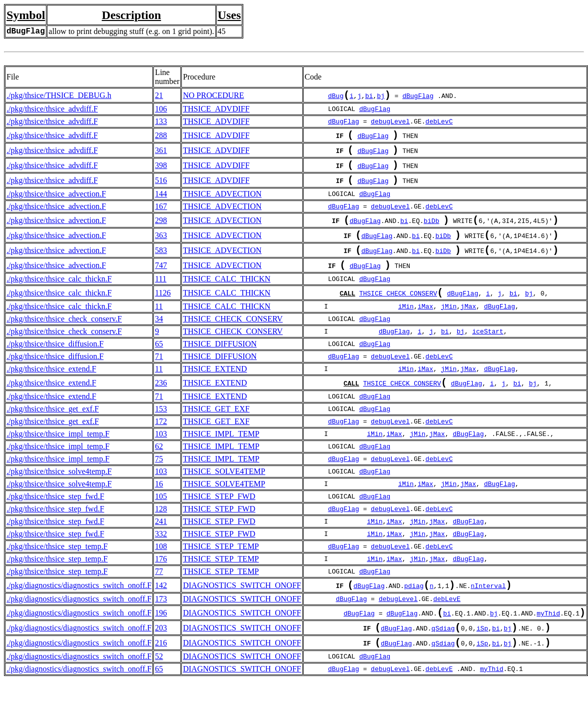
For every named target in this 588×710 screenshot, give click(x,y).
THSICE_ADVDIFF (216, 111)
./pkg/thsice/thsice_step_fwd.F (55, 518)
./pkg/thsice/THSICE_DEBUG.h (59, 96)
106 (161, 111)
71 (159, 376)
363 (161, 248)
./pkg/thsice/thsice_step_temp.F (57, 568)
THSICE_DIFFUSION (220, 364)
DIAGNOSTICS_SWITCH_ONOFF (242, 608)
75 (159, 481)
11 (159, 326)
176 (161, 581)
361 (161, 155)
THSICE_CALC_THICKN (227, 297)
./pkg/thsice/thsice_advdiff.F (52, 111)
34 (159, 339)
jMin (449, 326)
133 (161, 123)
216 (161, 672)
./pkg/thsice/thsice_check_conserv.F (64, 339)
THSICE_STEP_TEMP (221, 568)
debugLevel (390, 123)
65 (159, 364)
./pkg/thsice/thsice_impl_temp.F (58, 456)
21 (159, 96)
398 (161, 172)
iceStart (488, 351)
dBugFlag (418, 97)
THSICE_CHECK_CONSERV (398, 313)
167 (161, 216)
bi (369, 97)
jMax (468, 326)
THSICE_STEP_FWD (219, 518)
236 (161, 404)
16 (159, 506)
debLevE (447, 623)
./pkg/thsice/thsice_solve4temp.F (59, 493)
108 (161, 568)
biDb (431, 232)
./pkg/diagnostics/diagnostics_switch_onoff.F (79, 608)
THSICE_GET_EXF (216, 431)
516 (161, 189)
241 (161, 543)
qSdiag (443, 656)
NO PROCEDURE (213, 96)
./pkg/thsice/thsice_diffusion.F (55, 364)
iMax (425, 326)
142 (161, 608)
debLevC (439, 123)
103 (161, 456)
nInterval (488, 609)
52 (159, 686)
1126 (163, 312)
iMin (406, 326)
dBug (336, 97)
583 (161, 265)
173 (161, 623)
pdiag (414, 609)
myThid (548, 639)
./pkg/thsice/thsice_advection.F (56, 204)
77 (159, 593)
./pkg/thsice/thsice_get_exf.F (53, 431)
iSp (482, 656)
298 (161, 231)
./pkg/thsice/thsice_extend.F (51, 389)
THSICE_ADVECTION (222, 204)
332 (161, 556)
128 (161, 531)
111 (161, 297)
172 (161, 443)
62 (159, 468)
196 (161, 638)
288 (161, 138)
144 (161, 204)
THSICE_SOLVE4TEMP (224, 493)
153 (161, 431)
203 (161, 655)
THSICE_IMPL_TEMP (221, 456)
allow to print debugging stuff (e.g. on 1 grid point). (131, 31)
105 (161, 518)
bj (381, 97)
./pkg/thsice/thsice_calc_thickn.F (59, 297)
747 (161, 282)
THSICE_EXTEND (215, 389)
